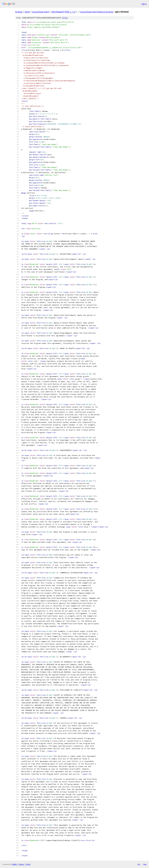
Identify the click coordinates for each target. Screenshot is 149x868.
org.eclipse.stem (41, 12)
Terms (28, 864)
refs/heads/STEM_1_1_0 (63, 12)
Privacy (21, 864)
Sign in (144, 4)
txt (139, 864)
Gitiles (15, 864)
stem (27, 12)
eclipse (19, 12)
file (65, 18)
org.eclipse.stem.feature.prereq (97, 12)
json (145, 864)
